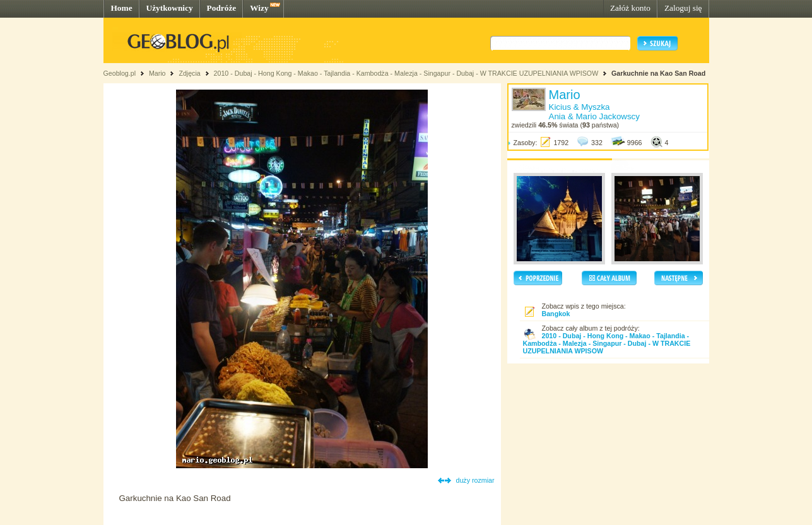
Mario (157, 73)
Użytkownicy (170, 8)
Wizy (259, 8)
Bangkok (556, 314)
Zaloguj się (683, 8)
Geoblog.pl (120, 73)
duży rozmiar (475, 480)
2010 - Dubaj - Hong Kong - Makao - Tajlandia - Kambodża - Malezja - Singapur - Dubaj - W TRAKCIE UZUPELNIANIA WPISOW (406, 73)
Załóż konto (630, 8)
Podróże (222, 8)
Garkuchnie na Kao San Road (658, 73)
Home (122, 8)
